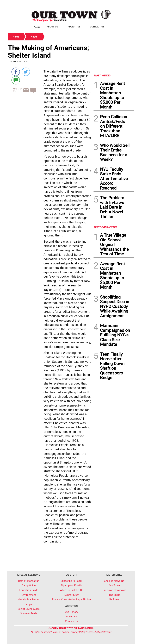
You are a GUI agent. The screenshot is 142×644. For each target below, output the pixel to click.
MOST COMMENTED (105, 227)
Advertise (74, 27)
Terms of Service (61, 632)
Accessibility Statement (99, 632)
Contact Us (97, 27)
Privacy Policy (78, 632)
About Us (52, 27)
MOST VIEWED (102, 75)
